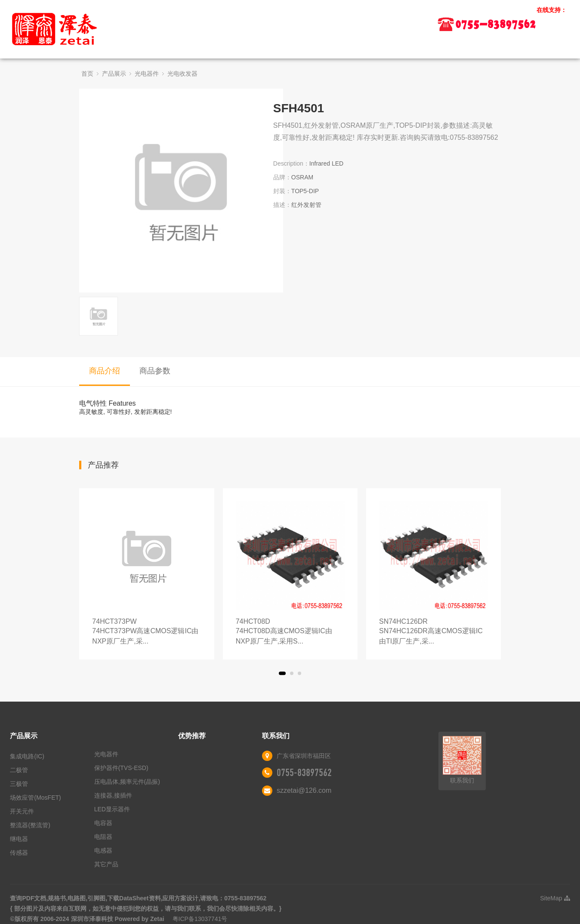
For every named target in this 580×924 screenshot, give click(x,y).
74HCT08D (290, 632)
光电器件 (147, 74)
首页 (87, 74)
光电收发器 (182, 74)
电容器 (103, 823)
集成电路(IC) (27, 756)
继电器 (19, 839)
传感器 (19, 853)
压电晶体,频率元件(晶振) (127, 782)
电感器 (103, 850)
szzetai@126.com (304, 790)
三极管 (19, 784)
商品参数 (155, 371)
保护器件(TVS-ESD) (121, 768)
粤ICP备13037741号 (200, 919)
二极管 (19, 770)
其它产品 (106, 864)
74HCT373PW (147, 632)
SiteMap (555, 898)
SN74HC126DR (433, 632)
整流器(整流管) (30, 825)
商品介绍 (105, 371)
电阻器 (103, 837)
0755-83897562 (304, 773)
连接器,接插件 (113, 795)
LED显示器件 (112, 809)
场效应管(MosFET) (35, 798)
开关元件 (22, 811)
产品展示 (114, 74)
